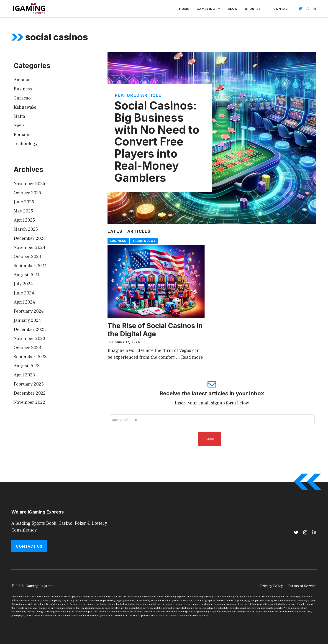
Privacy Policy (272, 586)
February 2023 (29, 384)
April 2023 (24, 375)
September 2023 (30, 357)
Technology (144, 241)
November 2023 (29, 339)
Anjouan (22, 80)
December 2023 (30, 330)
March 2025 (26, 229)
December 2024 (30, 238)
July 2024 (23, 284)
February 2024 (29, 311)
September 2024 (30, 266)
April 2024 (24, 302)
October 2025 (27, 193)
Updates (257, 9)
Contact (282, 9)
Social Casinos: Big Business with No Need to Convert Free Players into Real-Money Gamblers (157, 142)
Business (118, 241)
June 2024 (24, 293)
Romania (23, 135)
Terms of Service (302, 586)
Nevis (19, 125)
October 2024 (27, 257)
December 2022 (30, 393)
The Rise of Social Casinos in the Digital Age (155, 330)
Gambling (210, 9)
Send (210, 439)
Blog (233, 9)
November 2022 (29, 402)
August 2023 (27, 366)
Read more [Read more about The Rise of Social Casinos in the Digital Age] (192, 357)
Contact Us (29, 546)
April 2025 (24, 220)
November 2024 (29, 248)
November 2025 (29, 184)
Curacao (22, 98)
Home (184, 9)
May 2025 (23, 211)
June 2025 (24, 202)
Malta (19, 116)
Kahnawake (25, 107)
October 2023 (27, 348)
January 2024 (27, 320)
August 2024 (27, 275)
